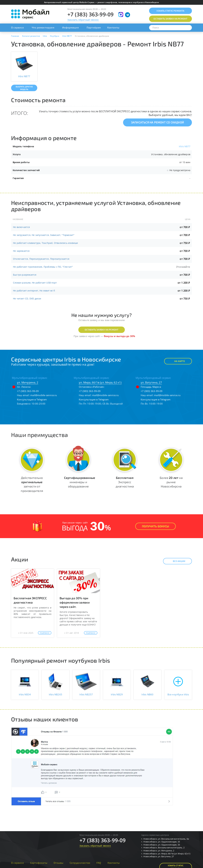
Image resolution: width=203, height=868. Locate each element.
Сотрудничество (80, 863)
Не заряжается (21, 251)
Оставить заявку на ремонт (102, 330)
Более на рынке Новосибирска (171, 482)
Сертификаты (39, 863)
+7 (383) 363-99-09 (91, 14)
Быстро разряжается (25, 275)
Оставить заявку (170, 19)
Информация (70, 27)
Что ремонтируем (43, 27)
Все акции (176, 561)
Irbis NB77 (185, 146)
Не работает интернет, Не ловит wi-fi (34, 291)
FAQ (99, 863)
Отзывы (58, 863)
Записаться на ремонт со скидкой (157, 122)
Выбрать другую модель (24, 88)
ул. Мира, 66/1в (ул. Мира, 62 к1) (100, 382)
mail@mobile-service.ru (44, 395)
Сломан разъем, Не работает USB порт (35, 283)
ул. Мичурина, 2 (28, 382)
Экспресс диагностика (125, 482)
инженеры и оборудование (80, 482)
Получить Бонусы (156, 526)
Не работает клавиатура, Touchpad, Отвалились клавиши (45, 243)
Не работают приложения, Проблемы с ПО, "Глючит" (43, 267)
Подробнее (45, 633)
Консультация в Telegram (32, 399)
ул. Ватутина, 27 (151, 382)
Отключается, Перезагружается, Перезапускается (41, 259)
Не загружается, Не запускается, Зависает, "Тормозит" (44, 235)
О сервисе (17, 27)
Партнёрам (94, 27)
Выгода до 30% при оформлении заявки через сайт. (75, 602)
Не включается (21, 227)
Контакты (113, 27)
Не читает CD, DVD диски (27, 299)
